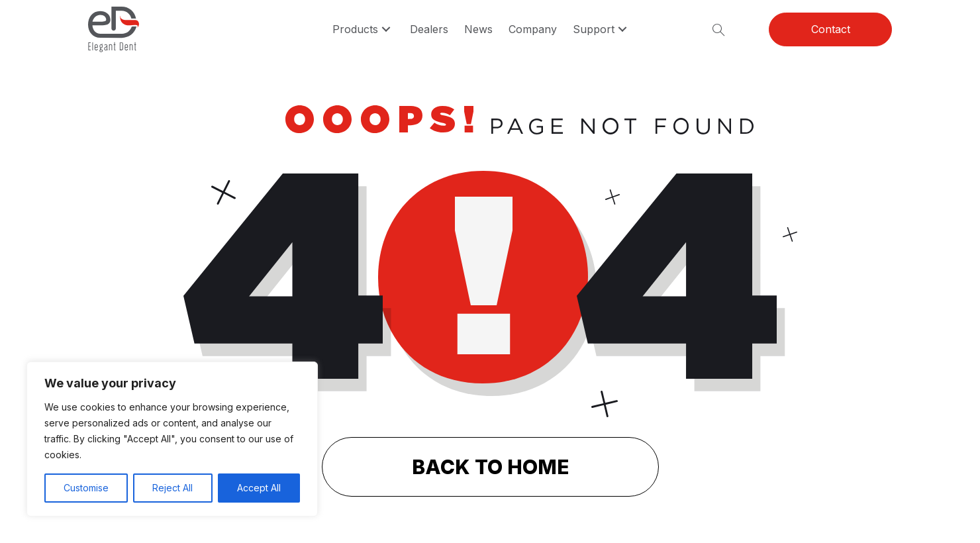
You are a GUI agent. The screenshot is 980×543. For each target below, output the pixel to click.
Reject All (172, 488)
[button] (386, 29)
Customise (86, 488)
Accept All (259, 488)
